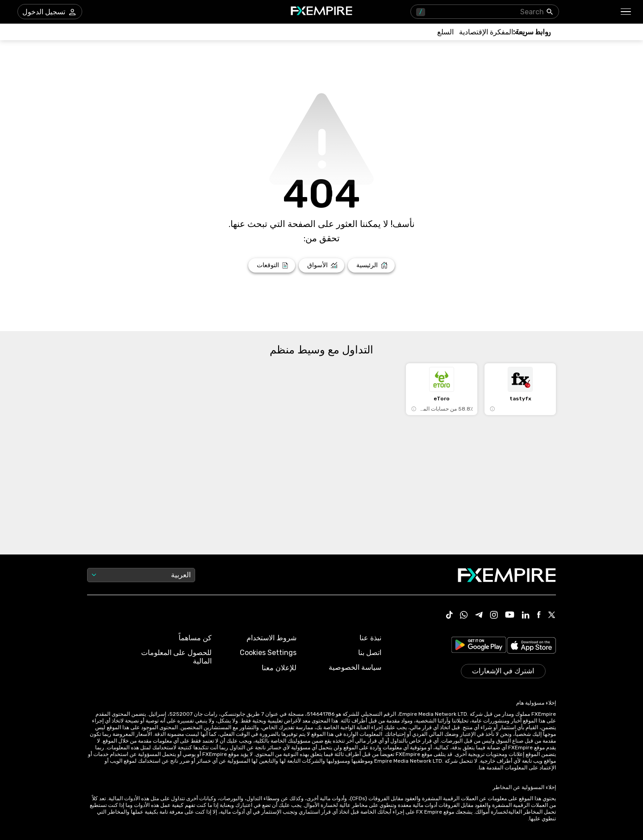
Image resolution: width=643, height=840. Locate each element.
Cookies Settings (268, 653)
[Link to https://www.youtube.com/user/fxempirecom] (510, 615)
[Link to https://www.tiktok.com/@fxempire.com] (450, 616)
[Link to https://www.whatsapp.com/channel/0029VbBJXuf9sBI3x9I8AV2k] (464, 616)
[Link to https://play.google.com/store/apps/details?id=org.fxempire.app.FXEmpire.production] (479, 646)
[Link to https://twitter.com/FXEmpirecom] (552, 616)
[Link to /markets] (322, 265)
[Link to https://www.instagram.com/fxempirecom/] (494, 616)
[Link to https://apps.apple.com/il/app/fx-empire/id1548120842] (531, 646)
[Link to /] (371, 265)
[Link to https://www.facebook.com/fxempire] (539, 615)
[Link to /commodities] (445, 32)
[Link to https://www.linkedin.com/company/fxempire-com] (526, 616)
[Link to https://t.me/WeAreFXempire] (479, 616)
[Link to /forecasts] (272, 265)
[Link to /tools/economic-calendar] (486, 32)
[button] (626, 12)
